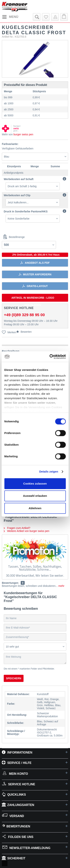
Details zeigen (49, 471)
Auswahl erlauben (35, 496)
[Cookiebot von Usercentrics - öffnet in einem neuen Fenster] (50, 357)
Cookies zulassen (35, 484)
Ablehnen (35, 508)
